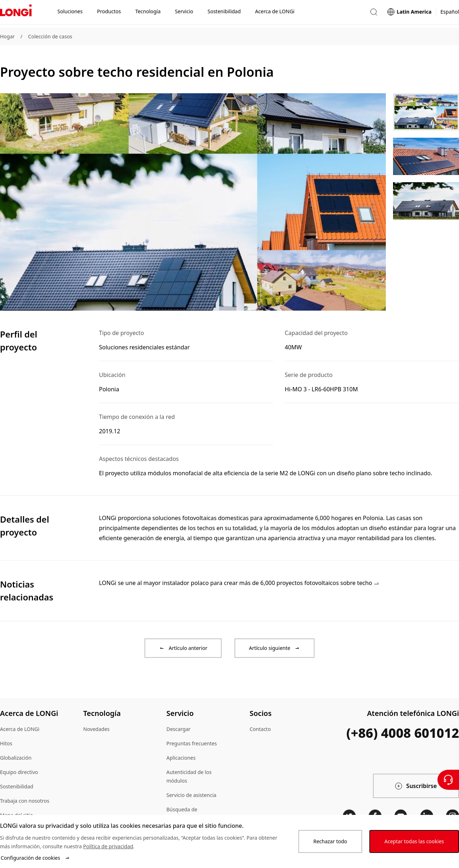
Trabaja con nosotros (25, 801)
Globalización (16, 758)
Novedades (96, 729)
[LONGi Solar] (16, 14)
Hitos (6, 743)
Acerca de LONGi (20, 729)
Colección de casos (50, 36)
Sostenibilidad (17, 786)
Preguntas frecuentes (192, 743)
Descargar (178, 729)
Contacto (260, 729)
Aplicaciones (181, 758)
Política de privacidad (108, 846)
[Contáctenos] (448, 780)
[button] (374, 14)
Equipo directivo (19, 772)
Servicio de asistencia (191, 795)
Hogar (7, 36)
